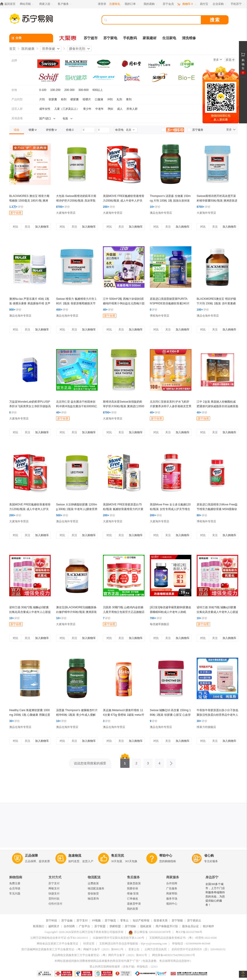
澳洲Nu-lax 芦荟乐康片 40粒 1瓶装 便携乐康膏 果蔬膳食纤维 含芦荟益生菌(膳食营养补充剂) (30, 303)
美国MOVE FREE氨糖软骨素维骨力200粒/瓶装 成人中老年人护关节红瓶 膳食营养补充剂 (124, 201)
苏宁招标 (130, 926)
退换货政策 (134, 883)
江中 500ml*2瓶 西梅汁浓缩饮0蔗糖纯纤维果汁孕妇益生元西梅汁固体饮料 (124, 303)
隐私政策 (146, 926)
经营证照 (89, 944)
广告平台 (84, 926)
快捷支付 (54, 894)
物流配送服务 (96, 888)
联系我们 (39, 926)
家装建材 (150, 38)
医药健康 (28, 49)
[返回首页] (9, 4)
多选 (230, 60)
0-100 (43, 90)
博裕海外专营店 (160, 316)
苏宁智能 (177, 921)
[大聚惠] (68, 38)
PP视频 (96, 921)
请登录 (102, 4)
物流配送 (94, 877)
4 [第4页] (160, 762)
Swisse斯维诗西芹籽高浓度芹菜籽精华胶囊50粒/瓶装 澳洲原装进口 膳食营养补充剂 (217, 201)
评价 (16, 207)
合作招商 (172, 883)
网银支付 (54, 888)
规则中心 (172, 904)
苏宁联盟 (100, 926)
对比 (15, 227)
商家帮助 (172, 894)
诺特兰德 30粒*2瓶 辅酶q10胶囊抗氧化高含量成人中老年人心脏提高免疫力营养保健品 (30, 612)
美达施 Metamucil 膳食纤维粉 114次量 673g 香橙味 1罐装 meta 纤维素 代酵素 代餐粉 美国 (124, 715)
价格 (14, 90)
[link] (17, 130)
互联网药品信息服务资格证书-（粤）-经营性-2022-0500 (183, 938)
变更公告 (134, 949)
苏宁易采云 (194, 921)
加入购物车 (42, 227)
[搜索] (155, 20)
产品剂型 (17, 99)
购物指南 (16, 877)
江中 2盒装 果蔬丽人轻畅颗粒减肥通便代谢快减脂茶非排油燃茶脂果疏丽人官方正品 (217, 406)
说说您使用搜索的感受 (90, 763)
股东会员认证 (190, 926)
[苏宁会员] (168, 4)
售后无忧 (117, 856)
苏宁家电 (110, 38)
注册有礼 (115, 4)
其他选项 (17, 118)
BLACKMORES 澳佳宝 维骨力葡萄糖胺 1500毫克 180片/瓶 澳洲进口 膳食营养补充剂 (29, 201)
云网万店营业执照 (156, 949)
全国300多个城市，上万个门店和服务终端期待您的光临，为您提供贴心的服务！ (215, 894)
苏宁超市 (91, 38)
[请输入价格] (88, 130)
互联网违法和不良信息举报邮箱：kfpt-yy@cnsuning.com (133, 944)
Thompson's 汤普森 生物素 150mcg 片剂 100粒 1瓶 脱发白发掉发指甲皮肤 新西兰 (170, 201)
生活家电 (169, 38)
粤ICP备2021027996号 (189, 932)
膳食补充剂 (77, 49)
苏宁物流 (110, 921)
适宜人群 (17, 109)
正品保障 (31, 856)
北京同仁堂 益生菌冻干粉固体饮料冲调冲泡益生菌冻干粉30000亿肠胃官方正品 (77, 406)
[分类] (31, 38)
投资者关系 (161, 921)
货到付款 (54, 899)
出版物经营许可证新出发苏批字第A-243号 (119, 938)
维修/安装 (133, 894)
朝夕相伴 (208, 926)
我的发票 (133, 909)
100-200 (55, 90)
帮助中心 (166, 856)
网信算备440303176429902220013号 (174, 955)
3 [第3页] (148, 762)
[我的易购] (151, 4)
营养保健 (48, 49)
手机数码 (130, 38)
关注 (27, 227)
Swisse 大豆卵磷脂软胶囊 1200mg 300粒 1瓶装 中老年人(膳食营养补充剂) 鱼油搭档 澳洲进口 (77, 509)
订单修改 (133, 899)
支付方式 (55, 877)
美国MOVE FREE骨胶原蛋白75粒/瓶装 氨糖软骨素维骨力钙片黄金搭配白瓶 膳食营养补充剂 (123, 509)
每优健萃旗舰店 (160, 624)
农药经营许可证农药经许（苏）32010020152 (199, 949)
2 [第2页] (136, 762)
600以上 (98, 90)
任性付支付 (55, 904)
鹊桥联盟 (115, 926)
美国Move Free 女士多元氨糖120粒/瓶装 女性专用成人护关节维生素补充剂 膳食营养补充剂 (170, 509)
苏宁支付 (54, 883)
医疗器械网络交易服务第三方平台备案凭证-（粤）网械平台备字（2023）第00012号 (72, 949)
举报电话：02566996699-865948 (191, 944)
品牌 (14, 60)
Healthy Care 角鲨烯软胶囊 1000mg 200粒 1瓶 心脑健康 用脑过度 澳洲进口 (30, 715)
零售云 (124, 921)
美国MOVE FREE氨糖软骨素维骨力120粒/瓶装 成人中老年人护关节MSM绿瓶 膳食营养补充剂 (30, 509)
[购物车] (187, 4)
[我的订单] (132, 4)
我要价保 (133, 888)
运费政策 (93, 883)
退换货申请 (134, 904)
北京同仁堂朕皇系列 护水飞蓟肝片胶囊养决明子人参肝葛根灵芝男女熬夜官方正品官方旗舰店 (171, 406)
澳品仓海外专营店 (161, 213)
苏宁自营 (16, 213)
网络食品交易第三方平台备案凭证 (57, 944)
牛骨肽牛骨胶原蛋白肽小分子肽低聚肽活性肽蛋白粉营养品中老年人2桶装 (217, 715)
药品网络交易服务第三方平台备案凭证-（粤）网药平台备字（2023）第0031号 (99, 955)
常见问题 (15, 894)
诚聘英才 (54, 926)
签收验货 (93, 894)
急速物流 (75, 856)
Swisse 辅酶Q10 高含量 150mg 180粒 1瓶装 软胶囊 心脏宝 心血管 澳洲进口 (170, 715)
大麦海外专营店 (66, 213)
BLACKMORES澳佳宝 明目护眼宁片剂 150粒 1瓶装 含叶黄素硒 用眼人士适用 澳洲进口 (216, 303)
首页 (12, 49)
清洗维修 (189, 38)
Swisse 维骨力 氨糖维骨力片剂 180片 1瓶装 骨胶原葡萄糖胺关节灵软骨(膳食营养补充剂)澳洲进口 (76, 303)
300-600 (84, 90)
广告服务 (172, 888)
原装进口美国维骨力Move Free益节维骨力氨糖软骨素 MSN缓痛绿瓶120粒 (217, 509)
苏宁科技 (51, 921)
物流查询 (93, 899)
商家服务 (173, 877)
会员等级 (15, 888)
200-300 (69, 90)
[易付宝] (204, 4)
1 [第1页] (125, 762)
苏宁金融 (67, 921)
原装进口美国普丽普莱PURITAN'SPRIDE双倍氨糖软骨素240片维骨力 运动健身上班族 (170, 303)
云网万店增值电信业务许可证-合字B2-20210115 (59, 938)
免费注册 (15, 883)
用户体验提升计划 (167, 926)
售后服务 (133, 877)
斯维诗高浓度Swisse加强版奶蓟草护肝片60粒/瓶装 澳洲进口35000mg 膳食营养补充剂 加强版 (124, 406)
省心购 (209, 856)
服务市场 (172, 899)
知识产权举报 (141, 921)
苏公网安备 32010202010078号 (150, 932)
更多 (218, 60)
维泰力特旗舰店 (206, 727)
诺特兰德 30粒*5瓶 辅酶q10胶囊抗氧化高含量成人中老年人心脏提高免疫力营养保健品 (217, 612)
